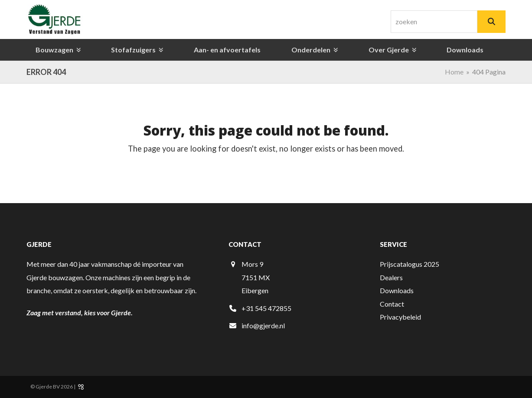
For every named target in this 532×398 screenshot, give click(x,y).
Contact (392, 304)
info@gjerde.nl (263, 325)
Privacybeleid (400, 317)
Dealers (391, 277)
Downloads (397, 290)
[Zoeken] (491, 22)
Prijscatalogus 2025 (410, 264)
